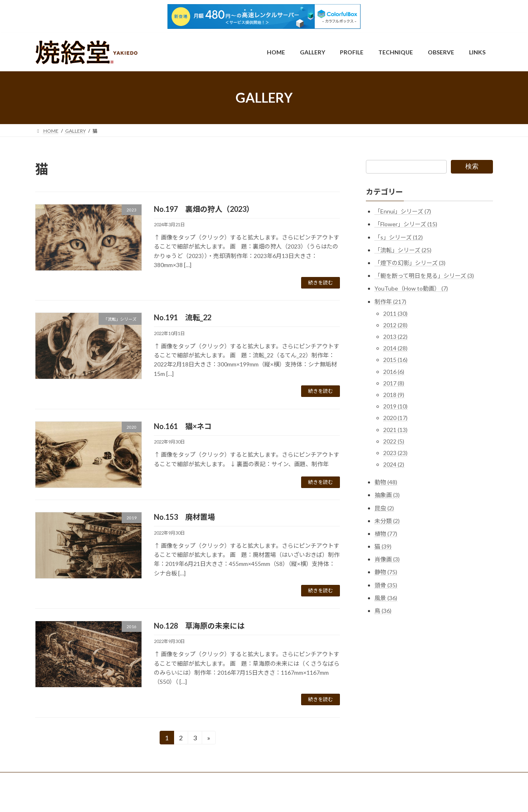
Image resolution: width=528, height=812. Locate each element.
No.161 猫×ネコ (183, 426)
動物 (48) (386, 482)
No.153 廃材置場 (184, 517)
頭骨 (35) (386, 585)
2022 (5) (394, 441)
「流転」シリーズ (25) (403, 250)
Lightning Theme (265, 798)
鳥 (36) (383, 611)
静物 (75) (386, 572)
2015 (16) (395, 360)
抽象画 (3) (387, 495)
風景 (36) (386, 598)
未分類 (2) (387, 521)
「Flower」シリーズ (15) (406, 224)
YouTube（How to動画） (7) (411, 288)
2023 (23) (395, 453)
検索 (472, 166)
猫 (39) (383, 546)
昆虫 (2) (384, 508)
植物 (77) (386, 534)
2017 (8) (394, 383)
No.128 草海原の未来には (199, 626)
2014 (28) (395, 348)
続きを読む (321, 283)
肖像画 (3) (387, 559)
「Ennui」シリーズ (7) (403, 211)
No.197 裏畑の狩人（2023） (204, 209)
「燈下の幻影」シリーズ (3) (410, 263)
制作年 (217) (390, 302)
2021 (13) (395, 430)
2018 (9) (394, 395)
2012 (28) (395, 325)
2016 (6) (394, 372)
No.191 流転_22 (183, 317)
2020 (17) (395, 418)
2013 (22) (395, 337)
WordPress (228, 798)
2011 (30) (395, 313)
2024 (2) (394, 464)
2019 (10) (395, 406)
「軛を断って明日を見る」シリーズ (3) (424, 276)
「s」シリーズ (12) (399, 237)
